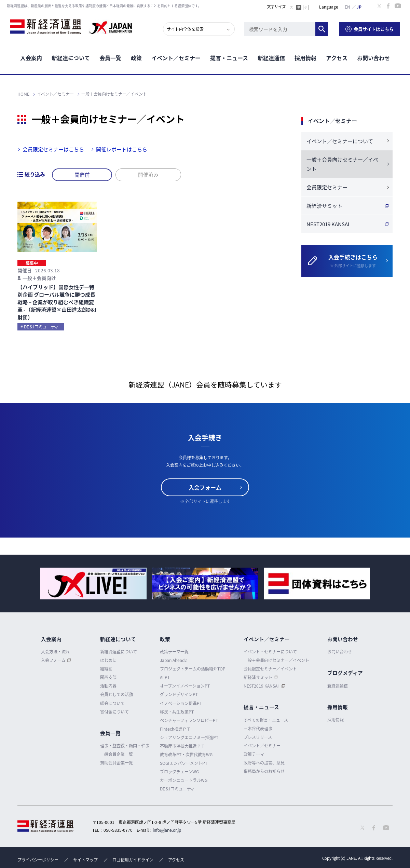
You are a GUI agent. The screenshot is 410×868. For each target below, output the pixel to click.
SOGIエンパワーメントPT (184, 763)
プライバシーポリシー (38, 860)
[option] (93, 584)
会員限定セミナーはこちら (53, 149)
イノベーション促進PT (181, 703)
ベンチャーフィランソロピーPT (189, 720)
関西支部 (108, 677)
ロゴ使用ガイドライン (133, 860)
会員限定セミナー (327, 187)
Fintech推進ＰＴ (175, 729)
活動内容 (108, 686)
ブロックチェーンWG (179, 772)
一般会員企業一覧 (117, 754)
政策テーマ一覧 (174, 652)
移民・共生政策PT (177, 712)
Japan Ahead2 (173, 660)
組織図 (106, 669)
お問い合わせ (373, 58)
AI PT (165, 677)
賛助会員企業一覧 (117, 763)
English (347, 6)
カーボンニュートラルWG (184, 780)
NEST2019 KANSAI (328, 224)
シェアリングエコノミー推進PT (189, 737)
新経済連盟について (119, 652)
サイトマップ (85, 860)
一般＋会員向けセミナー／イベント (342, 164)
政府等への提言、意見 (264, 763)
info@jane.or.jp (167, 830)
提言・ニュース (229, 58)
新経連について (71, 58)
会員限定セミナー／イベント (270, 669)
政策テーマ (254, 754)
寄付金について (114, 712)
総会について (112, 703)
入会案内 (31, 58)
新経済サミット (324, 206)
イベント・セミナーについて (270, 652)
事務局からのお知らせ (264, 771)
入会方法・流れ (55, 652)
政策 (136, 58)
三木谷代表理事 (258, 729)
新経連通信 (271, 58)
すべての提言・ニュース (266, 720)
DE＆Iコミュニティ (177, 789)
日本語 (359, 6)
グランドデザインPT (179, 695)
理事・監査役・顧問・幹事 (125, 746)
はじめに (108, 660)
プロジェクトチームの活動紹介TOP (193, 669)
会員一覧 (110, 58)
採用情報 (305, 58)
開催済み (149, 175)
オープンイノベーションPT (185, 686)
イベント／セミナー (176, 58)
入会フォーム (205, 487)
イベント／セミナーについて (340, 141)
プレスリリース (258, 737)
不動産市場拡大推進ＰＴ (182, 746)
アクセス (337, 58)
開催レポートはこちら (122, 149)
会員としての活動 (117, 695)
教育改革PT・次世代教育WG (186, 755)
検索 (322, 29)
